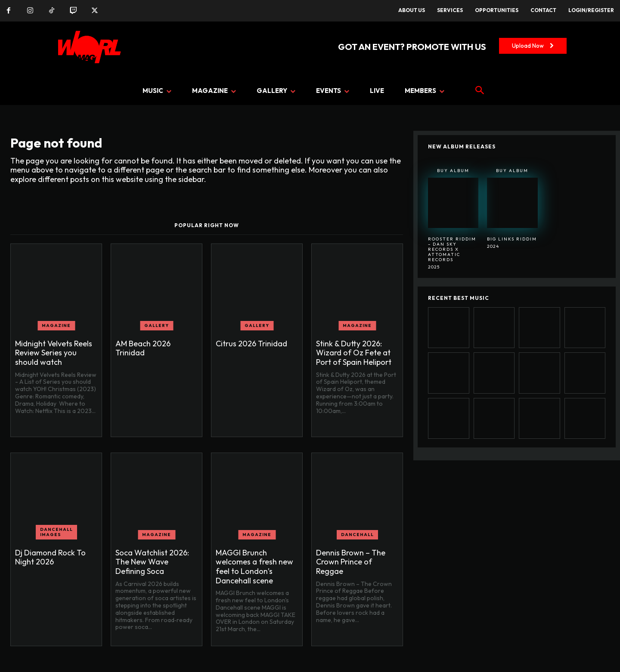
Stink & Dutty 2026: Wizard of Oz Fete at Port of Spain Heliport (354, 353)
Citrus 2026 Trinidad (251, 344)
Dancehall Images (56, 532)
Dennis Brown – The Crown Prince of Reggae (351, 562)
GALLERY (157, 325)
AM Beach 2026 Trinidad (143, 348)
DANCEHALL (357, 535)
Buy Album (453, 171)
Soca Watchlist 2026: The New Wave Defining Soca (152, 562)
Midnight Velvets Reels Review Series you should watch (54, 353)
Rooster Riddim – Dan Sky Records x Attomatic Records (452, 249)
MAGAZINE (56, 325)
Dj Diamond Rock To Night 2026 (50, 557)
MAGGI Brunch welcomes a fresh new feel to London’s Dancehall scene (254, 567)
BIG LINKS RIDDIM (512, 239)
